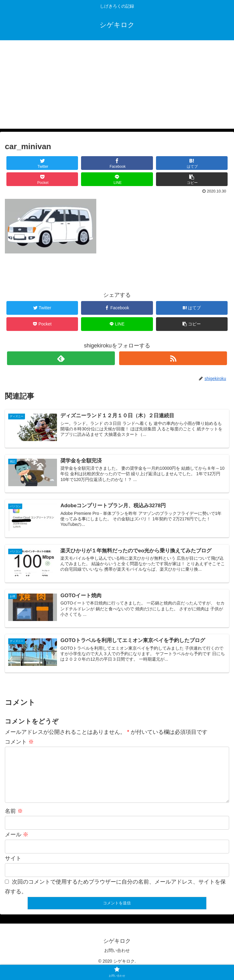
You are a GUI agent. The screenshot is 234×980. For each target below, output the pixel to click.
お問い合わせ (117, 960)
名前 (14, 821)
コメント (19, 742)
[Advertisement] (117, 86)
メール (17, 845)
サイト (13, 868)
